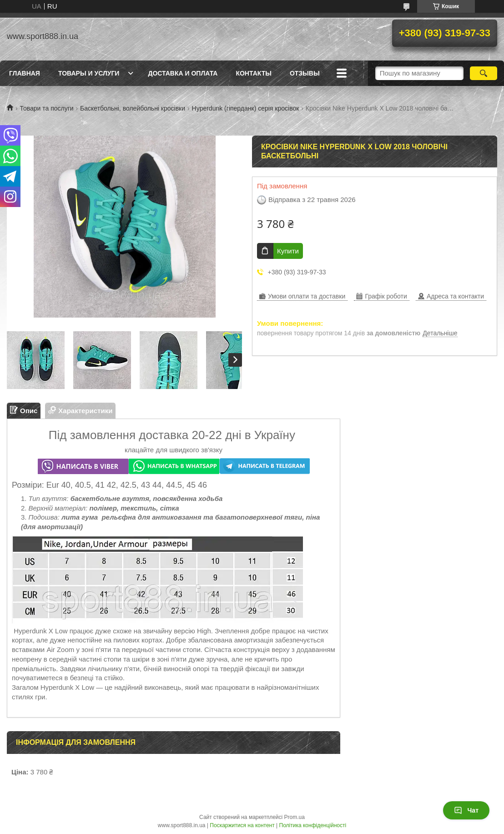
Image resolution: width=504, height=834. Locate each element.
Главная (25, 73)
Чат (466, 810)
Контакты (253, 73)
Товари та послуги (46, 108)
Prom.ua (295, 817)
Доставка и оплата (183, 73)
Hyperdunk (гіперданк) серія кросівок (246, 108)
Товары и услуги (89, 73)
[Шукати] (484, 73)
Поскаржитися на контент (242, 825)
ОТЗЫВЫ (305, 73)
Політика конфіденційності (313, 825)
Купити (288, 251)
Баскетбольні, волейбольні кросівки (133, 108)
